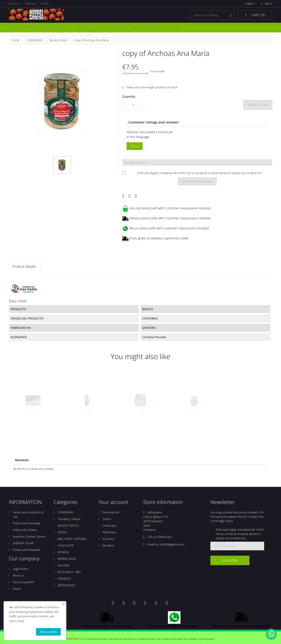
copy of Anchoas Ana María (194, 415)
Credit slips (109, 529)
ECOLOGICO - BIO (69, 575)
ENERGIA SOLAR (23, 546)
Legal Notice (21, 572)
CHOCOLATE (66, 548)
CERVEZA (179, 28)
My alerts (108, 548)
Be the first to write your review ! (34, 472)
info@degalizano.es (172, 547)
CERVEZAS (64, 582)
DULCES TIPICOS (68, 529)
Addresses (109, 535)
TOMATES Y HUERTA (25, 28)
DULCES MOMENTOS (58, 28)
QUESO (62, 535)
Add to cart (258, 106)
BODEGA (63, 555)
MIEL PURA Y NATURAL (72, 542)
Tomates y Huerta (69, 522)
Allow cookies (48, 632)
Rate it (135, 147)
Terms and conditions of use (28, 517)
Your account (113, 505)
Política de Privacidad (26, 526)
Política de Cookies (25, 533)
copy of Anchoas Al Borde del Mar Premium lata (33, 417)
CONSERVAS (65, 515)
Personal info (111, 515)
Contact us (15, 4)
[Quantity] (133, 106)
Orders (107, 522)
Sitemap (32, 4)
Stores (47, 4)
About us (18, 578)
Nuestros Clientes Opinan (29, 540)
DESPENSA (87, 28)
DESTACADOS (66, 588)
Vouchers (108, 542)
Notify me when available (197, 182)
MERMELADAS (67, 562)
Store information (163, 505)
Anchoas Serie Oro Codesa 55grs (140, 417)
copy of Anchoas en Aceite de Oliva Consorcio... (87, 417)
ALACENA (64, 568)
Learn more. (17, 621)
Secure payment (23, 585)
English (250, 4)
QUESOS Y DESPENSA (116, 28)
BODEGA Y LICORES (152, 28)
